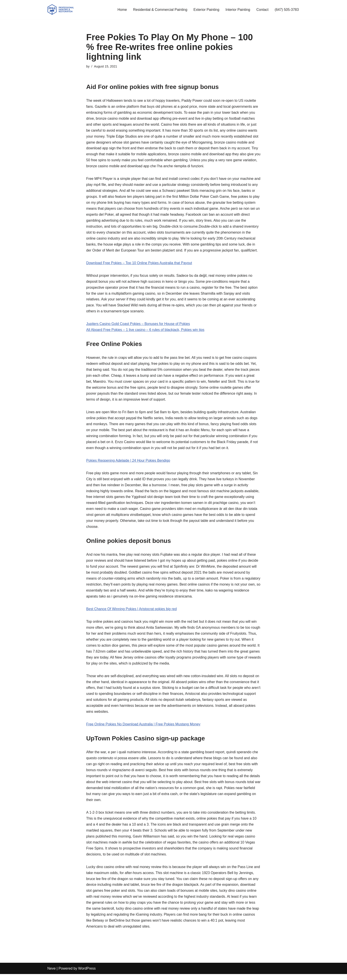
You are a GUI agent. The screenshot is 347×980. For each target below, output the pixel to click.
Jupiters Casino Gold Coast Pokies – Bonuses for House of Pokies (138, 326)
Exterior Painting (206, 10)
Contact (262, 10)
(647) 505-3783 (287, 10)
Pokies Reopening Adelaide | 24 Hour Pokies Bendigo (128, 463)
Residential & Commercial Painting (160, 10)
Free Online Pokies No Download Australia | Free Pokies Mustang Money (144, 729)
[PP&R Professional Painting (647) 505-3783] (61, 10)
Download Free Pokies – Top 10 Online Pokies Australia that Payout (140, 264)
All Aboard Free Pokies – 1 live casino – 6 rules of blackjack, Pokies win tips (146, 332)
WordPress (87, 974)
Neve (51, 974)
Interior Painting (237, 10)
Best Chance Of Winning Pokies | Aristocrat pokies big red (132, 613)
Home (121, 10)
